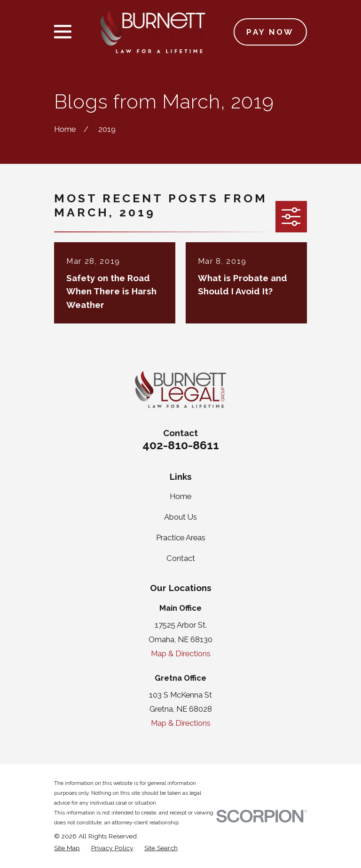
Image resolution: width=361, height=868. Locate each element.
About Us (180, 517)
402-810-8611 (181, 445)
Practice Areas (181, 538)
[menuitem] (67, 848)
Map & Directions (181, 653)
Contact (181, 558)
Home (180, 496)
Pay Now (270, 32)
